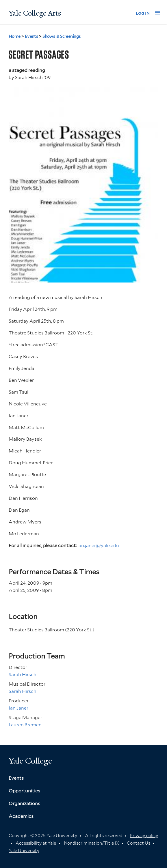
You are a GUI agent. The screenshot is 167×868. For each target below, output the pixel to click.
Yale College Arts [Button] (35, 13)
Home (15, 36)
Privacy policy (144, 836)
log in (143, 13)
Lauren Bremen (25, 725)
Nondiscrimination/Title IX (91, 843)
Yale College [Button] (30, 761)
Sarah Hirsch (23, 675)
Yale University (24, 851)
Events (32, 36)
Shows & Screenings (62, 36)
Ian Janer (18, 708)
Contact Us (139, 843)
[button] (157, 13)
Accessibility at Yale (36, 843)
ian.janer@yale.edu (98, 546)
